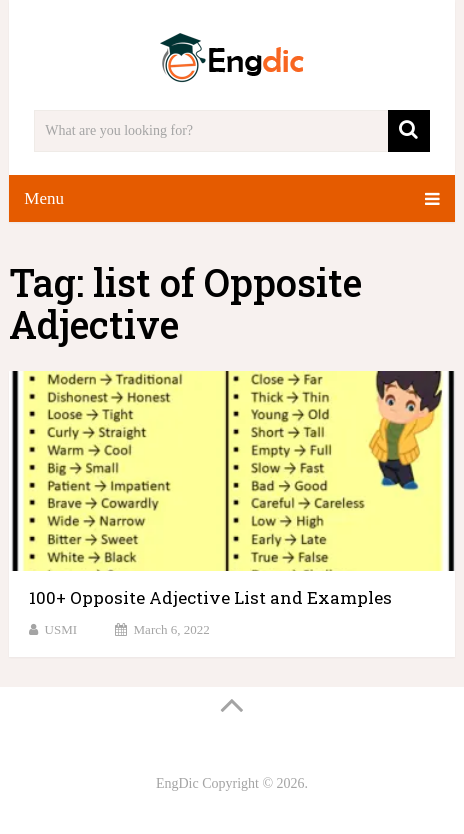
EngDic (177, 783)
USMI (61, 629)
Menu (44, 198)
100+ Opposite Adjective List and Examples (210, 597)
